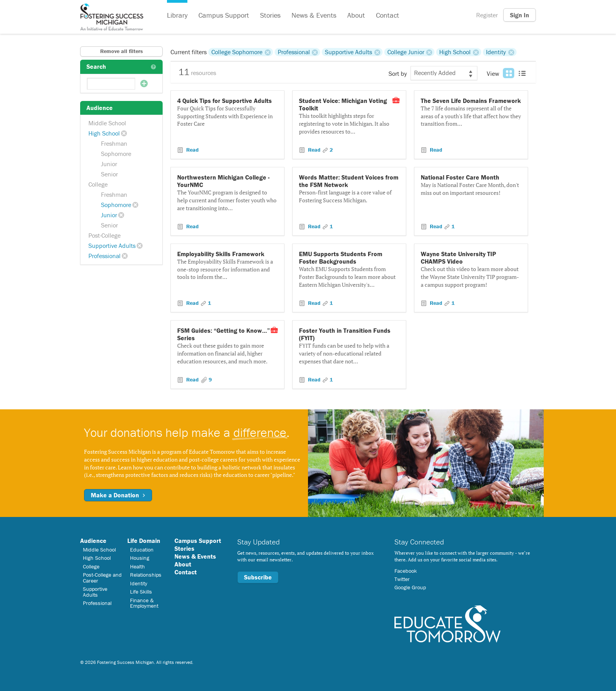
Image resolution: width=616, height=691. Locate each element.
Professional (104, 256)
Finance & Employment (144, 603)
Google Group (410, 587)
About (356, 15)
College (98, 184)
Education (142, 550)
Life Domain (144, 541)
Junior (109, 164)
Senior (109, 174)
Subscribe (258, 577)
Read (192, 150)
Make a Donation (118, 495)
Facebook (406, 571)
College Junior (406, 52)
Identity (496, 52)
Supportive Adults (112, 246)
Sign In (520, 15)
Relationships (146, 575)
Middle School (107, 123)
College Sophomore (237, 52)
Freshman (114, 143)
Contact (388, 15)
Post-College (104, 235)
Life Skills (141, 592)
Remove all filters (122, 51)
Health (137, 566)
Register (487, 15)
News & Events (314, 15)
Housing (140, 558)
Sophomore (116, 154)
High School (104, 133)
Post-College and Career (102, 577)
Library (177, 15)
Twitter (402, 579)
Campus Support (224, 15)
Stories (270, 15)
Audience (93, 541)
